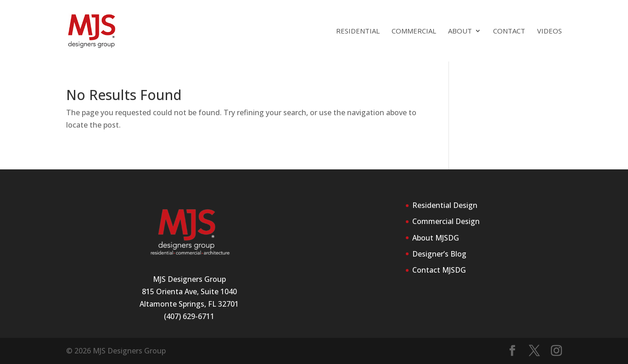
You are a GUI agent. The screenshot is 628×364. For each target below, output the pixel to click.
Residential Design (445, 205)
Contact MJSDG (439, 270)
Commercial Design (446, 221)
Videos (549, 31)
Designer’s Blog (439, 254)
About (460, 31)
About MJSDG (436, 238)
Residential (358, 31)
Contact (509, 31)
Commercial (414, 31)
